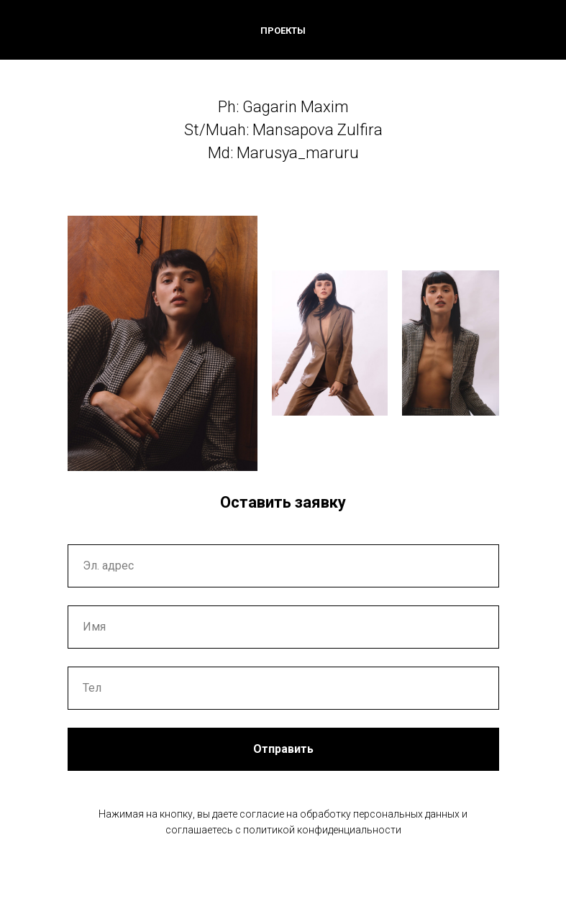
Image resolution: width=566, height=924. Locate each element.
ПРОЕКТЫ (283, 31)
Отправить (283, 749)
